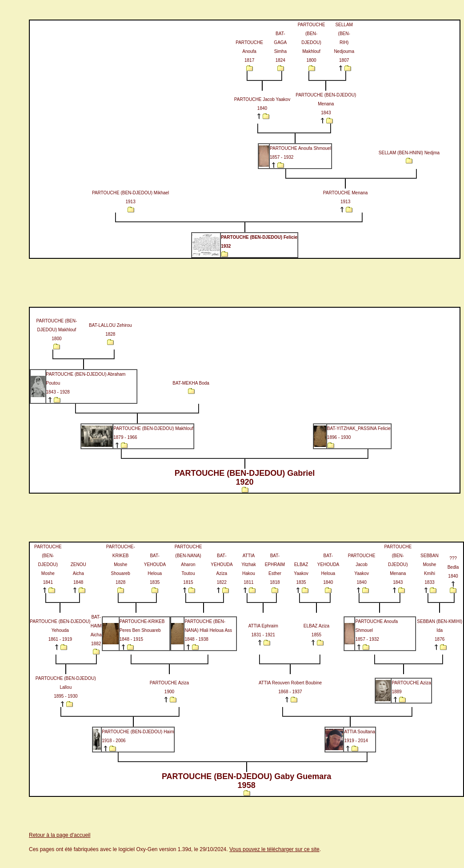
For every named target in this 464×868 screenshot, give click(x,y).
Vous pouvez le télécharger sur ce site (274, 849)
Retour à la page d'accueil (60, 835)
